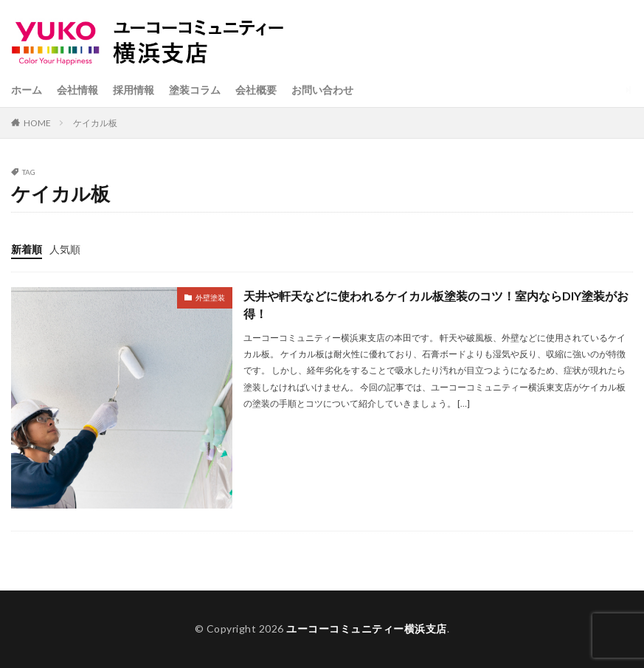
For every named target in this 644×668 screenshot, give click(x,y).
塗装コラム (195, 90)
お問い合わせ (322, 90)
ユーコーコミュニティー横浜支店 (367, 629)
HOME (37, 123)
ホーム (27, 90)
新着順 (27, 249)
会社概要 (256, 90)
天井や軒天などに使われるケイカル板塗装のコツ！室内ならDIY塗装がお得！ (436, 304)
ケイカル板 (95, 123)
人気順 (65, 249)
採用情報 (134, 90)
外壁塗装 (210, 297)
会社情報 (77, 90)
